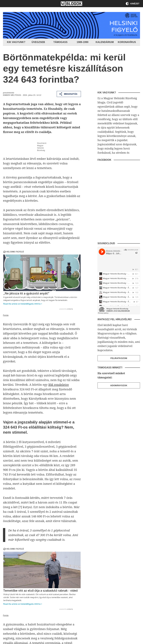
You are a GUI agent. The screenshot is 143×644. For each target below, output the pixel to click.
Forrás (6, 315)
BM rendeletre (59, 385)
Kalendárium (105, 42)
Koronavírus (127, 42)
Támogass (60, 42)
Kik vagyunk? (16, 42)
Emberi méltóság (12, 95)
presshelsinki (9, 93)
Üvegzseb (38, 42)
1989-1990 (83, 42)
